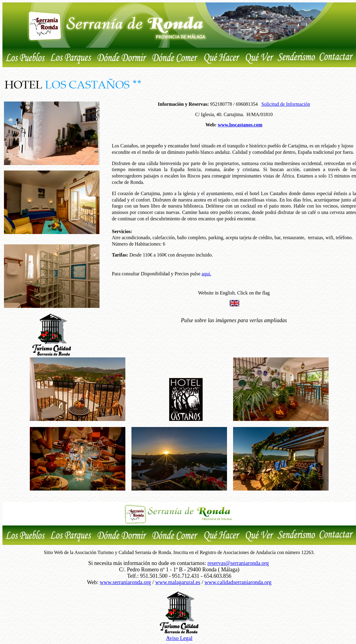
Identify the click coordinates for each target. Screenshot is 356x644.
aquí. (207, 274)
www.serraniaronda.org (125, 582)
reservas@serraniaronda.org (238, 563)
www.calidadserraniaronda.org (238, 582)
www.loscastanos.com (240, 125)
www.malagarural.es (178, 582)
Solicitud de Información (286, 104)
